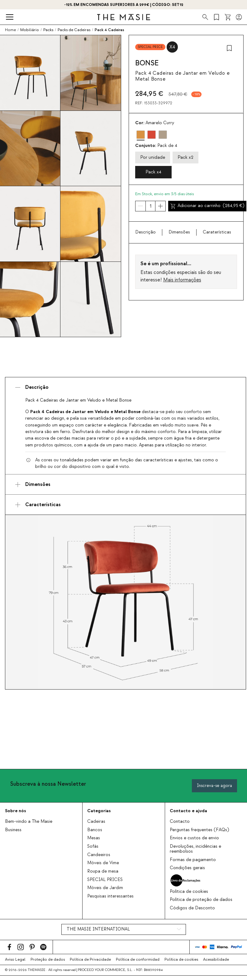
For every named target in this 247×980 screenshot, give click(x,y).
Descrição (145, 232)
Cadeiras (96, 822)
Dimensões (179, 232)
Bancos (95, 830)
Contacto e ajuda (188, 811)
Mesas (94, 838)
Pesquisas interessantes (110, 896)
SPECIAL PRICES (105, 880)
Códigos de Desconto (192, 908)
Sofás (93, 846)
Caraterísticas (217, 232)
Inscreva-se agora (214, 786)
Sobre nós (15, 811)
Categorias (99, 811)
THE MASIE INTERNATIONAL (98, 929)
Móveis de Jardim (105, 888)
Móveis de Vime (103, 863)
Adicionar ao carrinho (207, 206)
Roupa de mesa (103, 871)
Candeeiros (99, 855)
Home (10, 30)
